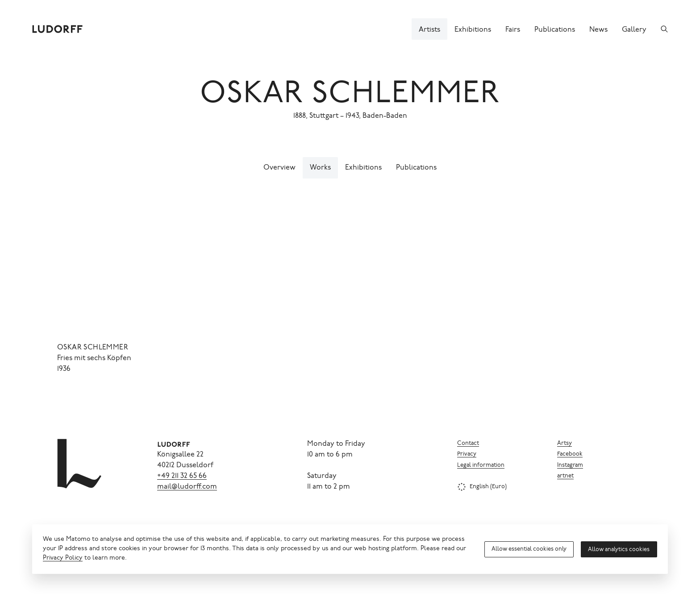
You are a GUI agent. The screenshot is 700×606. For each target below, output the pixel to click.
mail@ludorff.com (187, 487)
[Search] (664, 29)
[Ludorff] (58, 29)
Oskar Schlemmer (350, 95)
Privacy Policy (63, 558)
